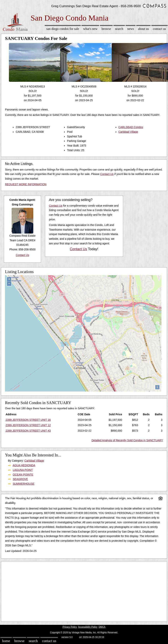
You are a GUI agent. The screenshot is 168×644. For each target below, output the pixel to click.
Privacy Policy (70, 627)
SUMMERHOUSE (24, 484)
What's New (90, 29)
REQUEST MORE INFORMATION (26, 184)
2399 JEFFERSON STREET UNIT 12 (28, 425)
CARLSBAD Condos (131, 127)
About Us (143, 29)
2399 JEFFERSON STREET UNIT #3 (28, 431)
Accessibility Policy (88, 627)
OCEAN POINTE (23, 475)
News (131, 29)
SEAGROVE (20, 479)
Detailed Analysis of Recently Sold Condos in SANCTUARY (127, 440)
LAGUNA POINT (23, 470)
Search (119, 29)
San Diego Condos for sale (63, 29)
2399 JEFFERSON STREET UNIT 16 (28, 420)
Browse (106, 29)
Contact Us (159, 29)
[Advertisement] (79, 591)
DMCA (102, 627)
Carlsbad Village (128, 132)
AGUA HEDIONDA (24, 465)
